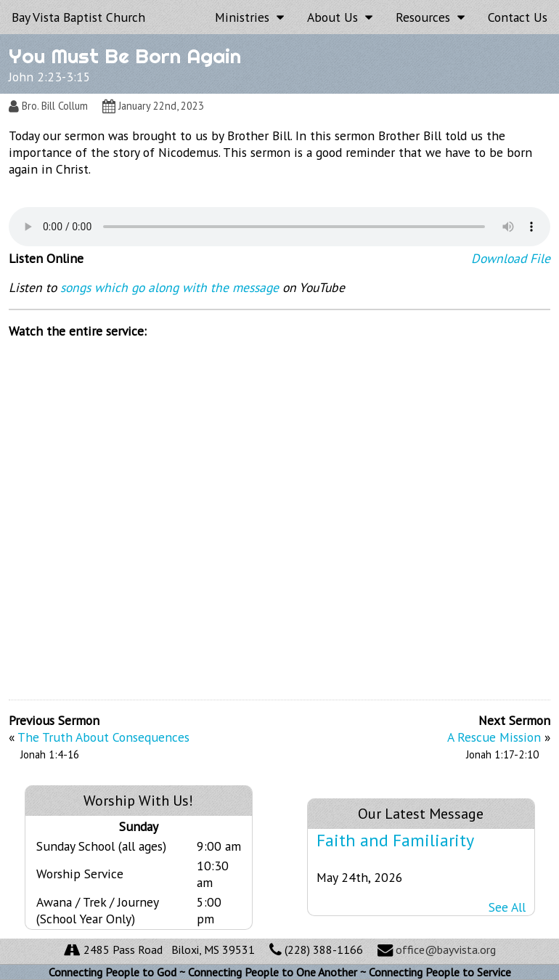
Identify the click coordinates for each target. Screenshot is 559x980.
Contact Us (518, 17)
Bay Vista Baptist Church (78, 17)
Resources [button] (430, 17)
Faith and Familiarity (395, 840)
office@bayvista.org (446, 949)
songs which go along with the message (170, 287)
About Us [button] (340, 17)
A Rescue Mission (494, 737)
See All (507, 907)
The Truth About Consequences (103, 737)
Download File (511, 258)
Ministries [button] (249, 17)
